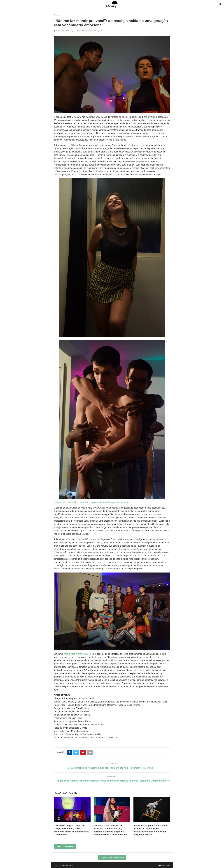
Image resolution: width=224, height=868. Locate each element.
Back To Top (164, 865)
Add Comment (65, 847)
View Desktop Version (112, 858)
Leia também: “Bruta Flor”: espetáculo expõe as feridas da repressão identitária (92, 502)
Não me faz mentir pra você (77, 654)
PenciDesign (68, 865)
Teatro (56, 15)
